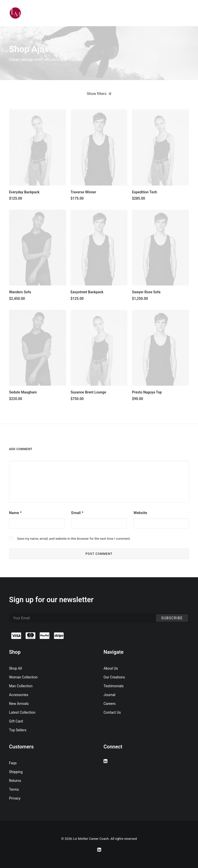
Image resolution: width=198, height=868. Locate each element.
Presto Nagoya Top (147, 392)
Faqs (13, 763)
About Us (111, 668)
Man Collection (21, 686)
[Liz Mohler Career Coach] (15, 13)
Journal (109, 695)
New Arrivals (19, 704)
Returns (15, 781)
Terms (14, 789)
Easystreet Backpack (87, 292)
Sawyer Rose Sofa (146, 292)
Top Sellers (18, 730)
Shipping (16, 772)
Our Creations (114, 677)
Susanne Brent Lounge (88, 392)
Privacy (15, 798)
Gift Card (16, 721)
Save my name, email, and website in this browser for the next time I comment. (74, 539)
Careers (110, 704)
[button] (38, 147)
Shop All (15, 668)
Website (140, 513)
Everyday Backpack (24, 192)
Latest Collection (22, 712)
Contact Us (112, 712)
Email (77, 513)
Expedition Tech (144, 192)
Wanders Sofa (20, 292)
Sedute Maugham (23, 392)
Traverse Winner (83, 192)
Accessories (19, 695)
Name (15, 513)
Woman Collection (23, 677)
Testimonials (114, 686)
